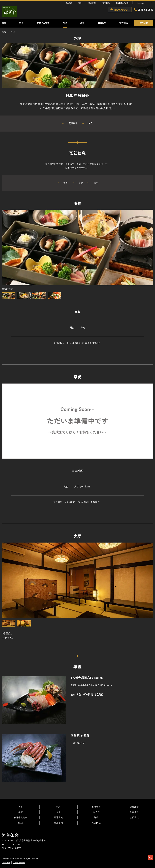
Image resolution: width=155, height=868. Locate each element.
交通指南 (59, 823)
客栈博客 (96, 807)
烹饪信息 (70, 124)
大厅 (93, 183)
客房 (21, 812)
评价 (96, 818)
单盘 (87, 124)
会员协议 (134, 818)
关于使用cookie (19, 863)
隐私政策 (134, 807)
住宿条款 (134, 812)
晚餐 (62, 183)
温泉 (59, 812)
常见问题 (96, 823)
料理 (59, 807)
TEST (21, 823)
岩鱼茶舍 (10, 835)
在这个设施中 (21, 818)
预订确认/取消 (122, 3)
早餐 (77, 183)
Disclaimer (6, 863)
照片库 (96, 812)
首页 (21, 807)
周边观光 (59, 818)
